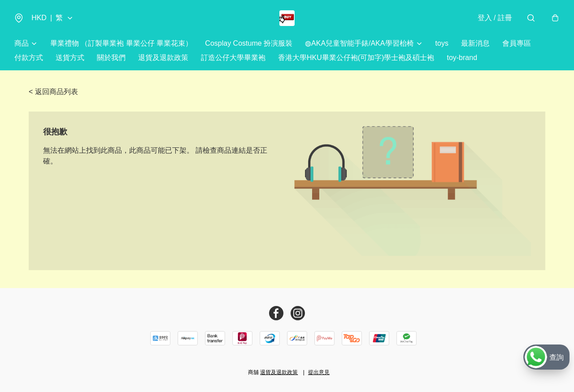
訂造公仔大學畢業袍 (233, 59)
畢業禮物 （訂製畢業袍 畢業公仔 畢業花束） (121, 45)
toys (442, 45)
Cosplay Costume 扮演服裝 (249, 45)
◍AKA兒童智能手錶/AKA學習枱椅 (359, 45)
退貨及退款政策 (163, 59)
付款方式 (29, 59)
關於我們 (111, 59)
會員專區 (517, 45)
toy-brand (462, 59)
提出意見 (319, 372)
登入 (494, 19)
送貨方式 (70, 59)
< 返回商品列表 (53, 93)
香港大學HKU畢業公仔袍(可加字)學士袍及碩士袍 (356, 59)
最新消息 (475, 45)
